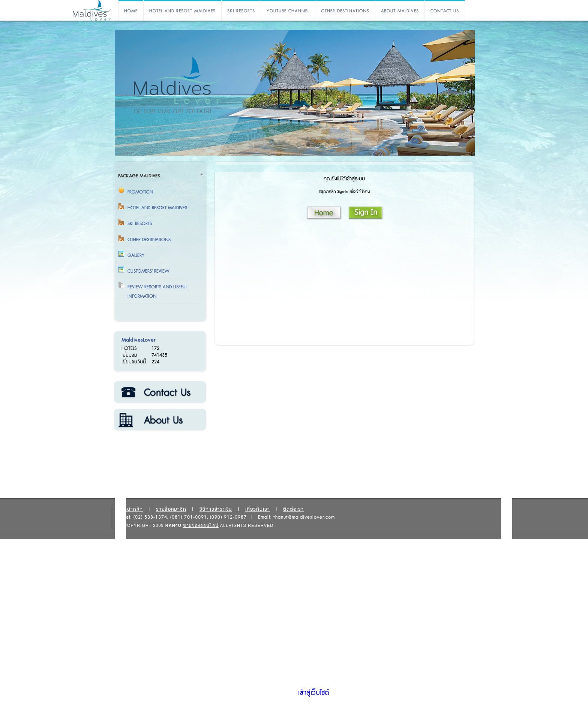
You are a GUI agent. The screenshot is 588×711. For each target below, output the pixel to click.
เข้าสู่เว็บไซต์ (313, 693)
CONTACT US (445, 11)
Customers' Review (148, 271)
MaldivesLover (139, 340)
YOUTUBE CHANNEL (288, 11)
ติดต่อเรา (160, 392)
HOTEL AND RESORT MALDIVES (182, 11)
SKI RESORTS (241, 11)
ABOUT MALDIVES (400, 11)
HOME (131, 11)
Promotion (140, 192)
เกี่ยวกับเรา (160, 420)
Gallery (136, 255)
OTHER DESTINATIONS (345, 11)
